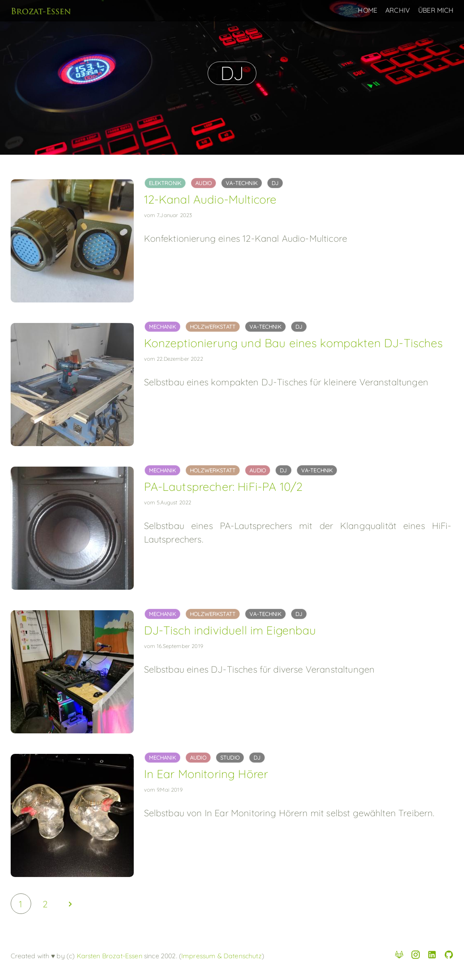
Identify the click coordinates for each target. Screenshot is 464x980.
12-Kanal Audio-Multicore (210, 199)
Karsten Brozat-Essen (108, 956)
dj (275, 183)
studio (230, 758)
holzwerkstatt (213, 327)
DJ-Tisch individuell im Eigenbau (230, 630)
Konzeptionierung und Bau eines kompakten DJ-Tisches (294, 343)
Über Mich (436, 10)
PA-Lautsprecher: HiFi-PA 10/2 (223, 487)
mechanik (162, 327)
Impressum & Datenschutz (222, 956)
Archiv (398, 10)
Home (367, 10)
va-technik (242, 183)
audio (203, 183)
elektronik (165, 183)
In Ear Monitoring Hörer (206, 774)
